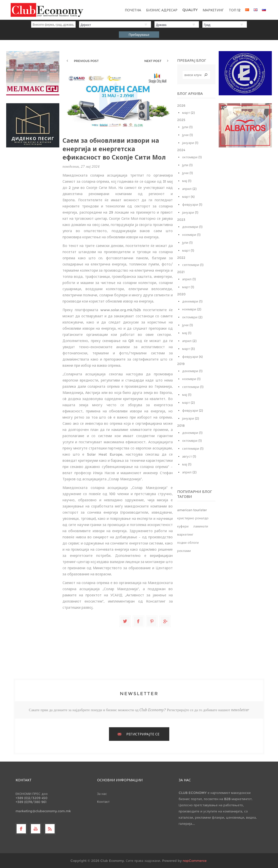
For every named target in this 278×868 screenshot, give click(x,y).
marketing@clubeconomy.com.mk (43, 811)
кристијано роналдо (193, 518)
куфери (183, 526)
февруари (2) (192, 410)
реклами (184, 551)
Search (206, 75)
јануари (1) (190, 143)
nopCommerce (195, 861)
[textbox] (196, 75)
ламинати (201, 526)
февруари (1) (192, 204)
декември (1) (192, 227)
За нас (102, 794)
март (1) (188, 250)
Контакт (103, 802)
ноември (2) (192, 309)
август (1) (189, 456)
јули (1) (187, 127)
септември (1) (193, 265)
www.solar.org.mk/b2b (121, 310)
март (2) (188, 113)
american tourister (192, 510)
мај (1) (187, 181)
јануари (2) (191, 418)
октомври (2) (192, 317)
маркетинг (185, 535)
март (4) (188, 197)
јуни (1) (187, 135)
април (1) (189, 279)
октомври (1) (192, 157)
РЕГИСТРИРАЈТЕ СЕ (143, 734)
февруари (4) (192, 357)
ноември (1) (191, 235)
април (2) (189, 189)
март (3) (188, 349)
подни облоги (188, 543)
